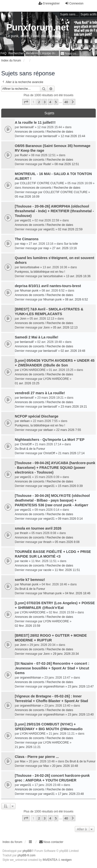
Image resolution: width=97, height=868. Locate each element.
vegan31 (26, 220)
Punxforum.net (38, 27)
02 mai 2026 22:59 (70, 229)
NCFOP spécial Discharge (37, 416)
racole (24, 561)
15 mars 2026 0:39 (70, 486)
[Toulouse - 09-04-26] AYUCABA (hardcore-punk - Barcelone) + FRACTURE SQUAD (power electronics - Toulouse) (55, 468)
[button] (26, 102)
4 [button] (50, 102)
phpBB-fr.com (27, 855)
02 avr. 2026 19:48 (73, 351)
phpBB (27, 851)
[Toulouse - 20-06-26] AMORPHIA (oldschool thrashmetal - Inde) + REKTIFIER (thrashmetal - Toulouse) (54, 211)
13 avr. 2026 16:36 (78, 276)
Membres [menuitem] (32, 53)
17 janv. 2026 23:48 (71, 794)
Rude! (24, 155)
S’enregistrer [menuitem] (49, 3)
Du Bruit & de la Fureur (30, 449)
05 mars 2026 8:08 (67, 542)
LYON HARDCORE (33, 370)
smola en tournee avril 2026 (38, 528)
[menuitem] (70, 53)
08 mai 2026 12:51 (67, 164)
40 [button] (66, 102)
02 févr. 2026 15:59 (28, 626)
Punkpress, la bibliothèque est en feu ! (40, 272)
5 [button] (56, 102)
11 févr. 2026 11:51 (67, 570)
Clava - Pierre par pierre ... (37, 757)
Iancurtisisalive (30, 267)
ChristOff (26, 444)
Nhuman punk (29, 291)
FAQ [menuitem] (3, 53)
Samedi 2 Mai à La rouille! (37, 337)
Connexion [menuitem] (74, 3)
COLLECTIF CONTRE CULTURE (42, 183)
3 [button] (45, 102)
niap (23, 244)
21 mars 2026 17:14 (71, 453)
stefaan (25, 421)
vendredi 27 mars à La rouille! (40, 393)
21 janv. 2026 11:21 (28, 747)
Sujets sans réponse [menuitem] (69, 14)
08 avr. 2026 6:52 (76, 299)
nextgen (66, 860)
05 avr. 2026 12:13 (65, 328)
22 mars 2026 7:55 (69, 430)
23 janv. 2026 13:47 (81, 687)
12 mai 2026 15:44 (73, 136)
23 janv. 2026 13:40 (81, 715)
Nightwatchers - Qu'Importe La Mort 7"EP (50, 440)
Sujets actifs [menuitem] (88, 14)
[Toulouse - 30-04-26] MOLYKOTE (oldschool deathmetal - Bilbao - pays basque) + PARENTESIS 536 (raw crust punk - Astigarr (52, 500)
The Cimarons (27, 239)
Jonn (23, 319)
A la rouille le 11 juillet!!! (35, 122)
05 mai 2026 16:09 (27, 197)
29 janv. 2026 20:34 (66, 654)
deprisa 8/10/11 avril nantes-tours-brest (48, 286)
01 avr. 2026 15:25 (27, 383)
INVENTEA (50, 860)
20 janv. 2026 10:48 (65, 766)
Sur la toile (71, 244)
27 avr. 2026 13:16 (64, 248)
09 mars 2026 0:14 (70, 519)
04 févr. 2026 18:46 (78, 593)
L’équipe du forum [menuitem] (49, 53)
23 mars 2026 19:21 (74, 407)
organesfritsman (31, 678)
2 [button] (39, 102)
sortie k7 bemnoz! (30, 580)
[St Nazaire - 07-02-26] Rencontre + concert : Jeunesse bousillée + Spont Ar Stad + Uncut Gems (52, 668)
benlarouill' (27, 127)
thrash (24, 533)
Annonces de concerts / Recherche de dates (44, 132)
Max (23, 761)
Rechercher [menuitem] (16, 53)
